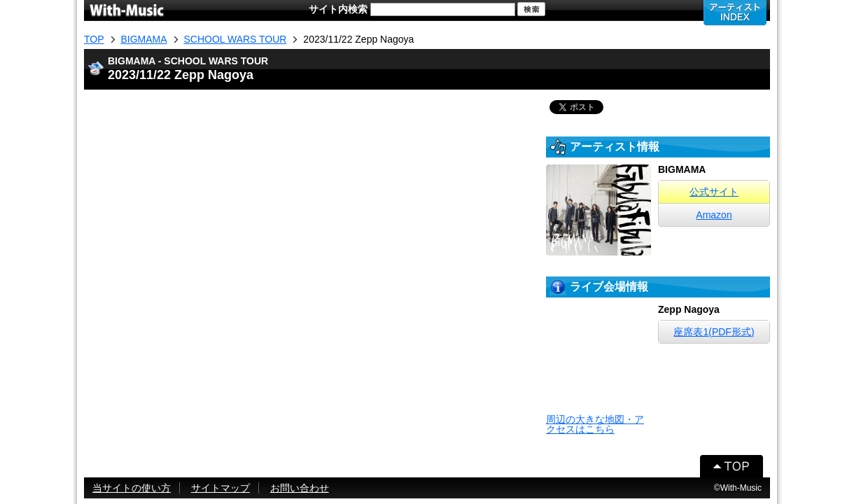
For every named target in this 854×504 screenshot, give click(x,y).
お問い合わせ (300, 488)
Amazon (714, 215)
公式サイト (714, 192)
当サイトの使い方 (132, 488)
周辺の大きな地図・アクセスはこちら (595, 424)
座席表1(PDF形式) (714, 332)
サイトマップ (220, 488)
